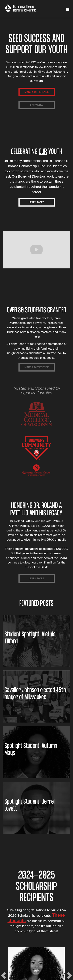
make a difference (37, 92)
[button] (68, 10)
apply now (36, 105)
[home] (23, 8)
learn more (36, 202)
